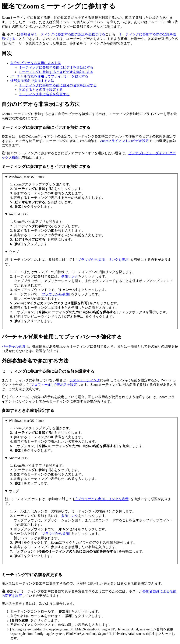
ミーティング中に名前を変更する (44, 94)
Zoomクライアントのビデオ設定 (124, 141)
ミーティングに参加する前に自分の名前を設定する (58, 85)
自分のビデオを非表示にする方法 (36, 63)
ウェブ (14, 252)
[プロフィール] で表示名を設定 (53, 385)
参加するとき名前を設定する (41, 90)
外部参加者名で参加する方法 (32, 81)
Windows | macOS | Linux (27, 177)
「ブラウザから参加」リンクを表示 (101, 260)
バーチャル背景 (14, 346)
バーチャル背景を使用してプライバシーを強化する (49, 76)
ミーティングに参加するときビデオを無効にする (56, 72)
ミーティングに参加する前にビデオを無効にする (56, 67)
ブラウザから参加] (56, 294)
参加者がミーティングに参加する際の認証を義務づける (63, 34)
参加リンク (70, 276)
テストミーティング (85, 380)
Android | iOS (18, 214)
